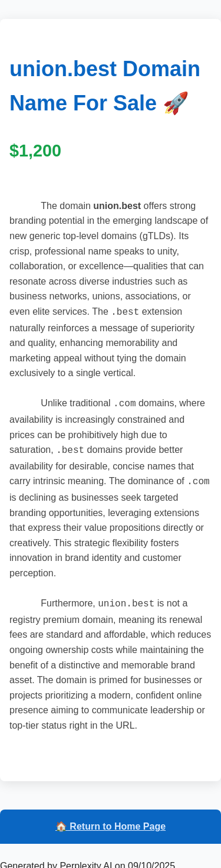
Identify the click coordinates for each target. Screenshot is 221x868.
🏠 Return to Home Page (111, 820)
